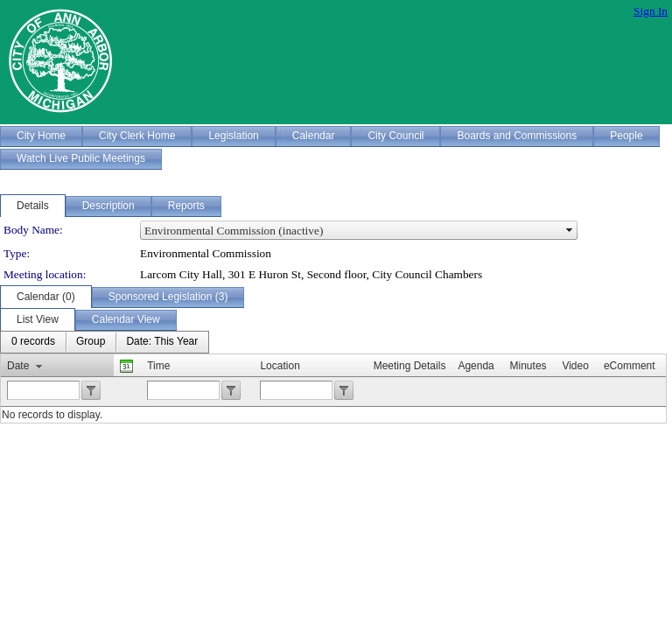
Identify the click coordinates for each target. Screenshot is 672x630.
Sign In (651, 11)
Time (158, 366)
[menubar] (105, 342)
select (570, 230)
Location (280, 366)
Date (18, 366)
